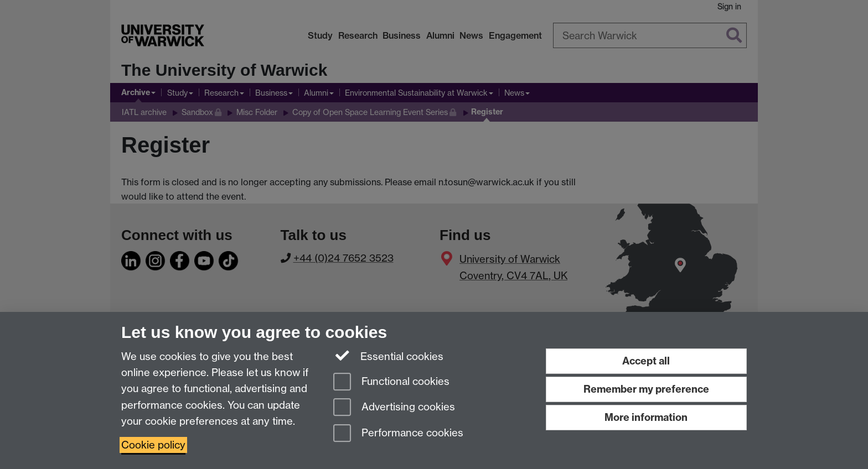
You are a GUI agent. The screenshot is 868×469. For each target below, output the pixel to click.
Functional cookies (391, 382)
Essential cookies (388, 356)
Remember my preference (646, 389)
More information (646, 417)
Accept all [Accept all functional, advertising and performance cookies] (646, 361)
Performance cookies (398, 434)
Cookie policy (153, 445)
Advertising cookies (394, 408)
